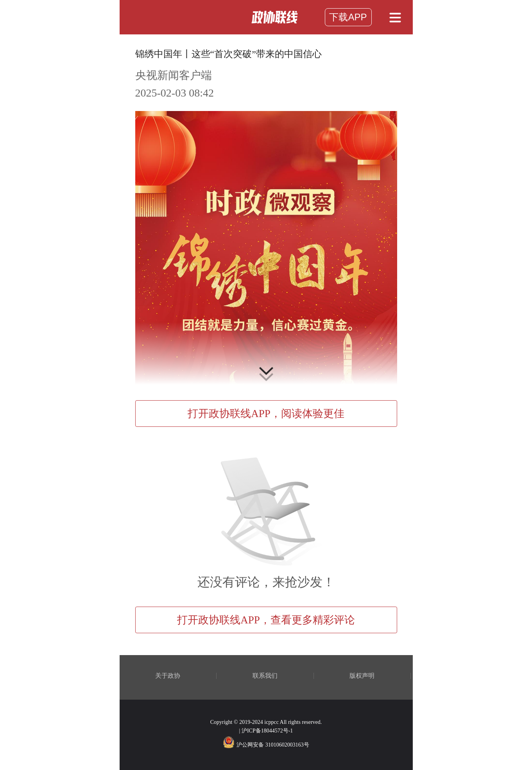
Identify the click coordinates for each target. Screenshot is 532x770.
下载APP (348, 17)
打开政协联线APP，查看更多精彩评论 (266, 620)
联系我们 (265, 676)
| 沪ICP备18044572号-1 (266, 731)
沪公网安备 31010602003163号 (266, 745)
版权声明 (362, 676)
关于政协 (168, 676)
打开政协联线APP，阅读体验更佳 (266, 414)
